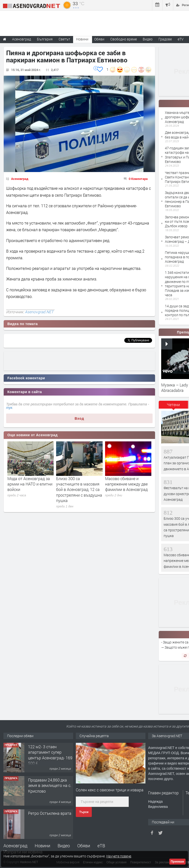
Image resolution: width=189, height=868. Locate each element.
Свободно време (124, 39)
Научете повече (119, 856)
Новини (82, 39)
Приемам (177, 862)
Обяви (84, 846)
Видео (64, 846)
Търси (84, 812)
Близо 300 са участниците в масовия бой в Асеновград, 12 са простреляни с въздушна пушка (79, 490)
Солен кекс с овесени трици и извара (110, 790)
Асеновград (20, 179)
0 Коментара (138, 179)
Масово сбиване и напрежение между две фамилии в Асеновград (126, 484)
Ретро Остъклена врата (50, 813)
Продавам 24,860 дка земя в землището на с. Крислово (50, 785)
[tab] (173, 406)
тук (9, 408)
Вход (79, 418)
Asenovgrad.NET (39, 312)
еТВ (101, 846)
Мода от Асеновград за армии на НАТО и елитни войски (30, 484)
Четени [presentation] (173, 405)
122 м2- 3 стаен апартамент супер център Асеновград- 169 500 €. (50, 755)
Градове (165, 39)
